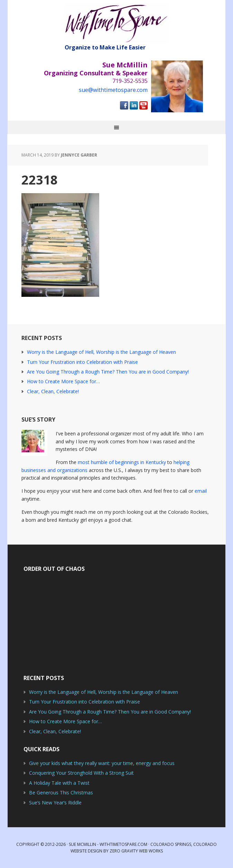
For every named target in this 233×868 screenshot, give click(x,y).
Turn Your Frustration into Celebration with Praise (82, 362)
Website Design (86, 851)
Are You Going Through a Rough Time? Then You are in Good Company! (108, 372)
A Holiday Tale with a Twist (59, 783)
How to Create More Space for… (63, 381)
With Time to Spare (116, 23)
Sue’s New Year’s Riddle (55, 803)
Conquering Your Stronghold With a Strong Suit (81, 773)
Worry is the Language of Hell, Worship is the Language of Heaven (101, 352)
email (201, 491)
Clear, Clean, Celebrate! (53, 391)
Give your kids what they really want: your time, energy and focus (102, 763)
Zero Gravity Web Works (136, 851)
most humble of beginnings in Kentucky (122, 462)
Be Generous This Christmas (61, 792)
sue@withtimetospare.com (113, 90)
